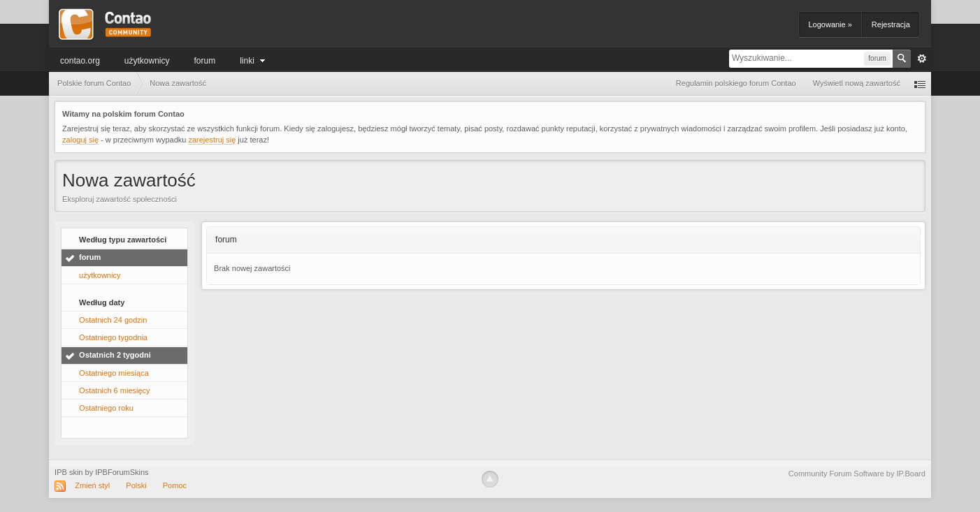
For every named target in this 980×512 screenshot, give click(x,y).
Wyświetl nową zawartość (857, 83)
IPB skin (69, 472)
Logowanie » (830, 24)
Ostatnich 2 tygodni (115, 355)
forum (205, 61)
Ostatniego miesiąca (114, 373)
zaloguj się (80, 140)
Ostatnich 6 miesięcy (114, 390)
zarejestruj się (212, 140)
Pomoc (175, 485)
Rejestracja (891, 24)
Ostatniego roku (106, 408)
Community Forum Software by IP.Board (857, 474)
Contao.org (80, 61)
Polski (136, 485)
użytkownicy (147, 61)
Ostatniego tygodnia (113, 337)
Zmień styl (92, 485)
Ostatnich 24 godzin (113, 320)
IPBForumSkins (122, 472)
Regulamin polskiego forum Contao (736, 83)
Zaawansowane (922, 59)
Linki (254, 61)
